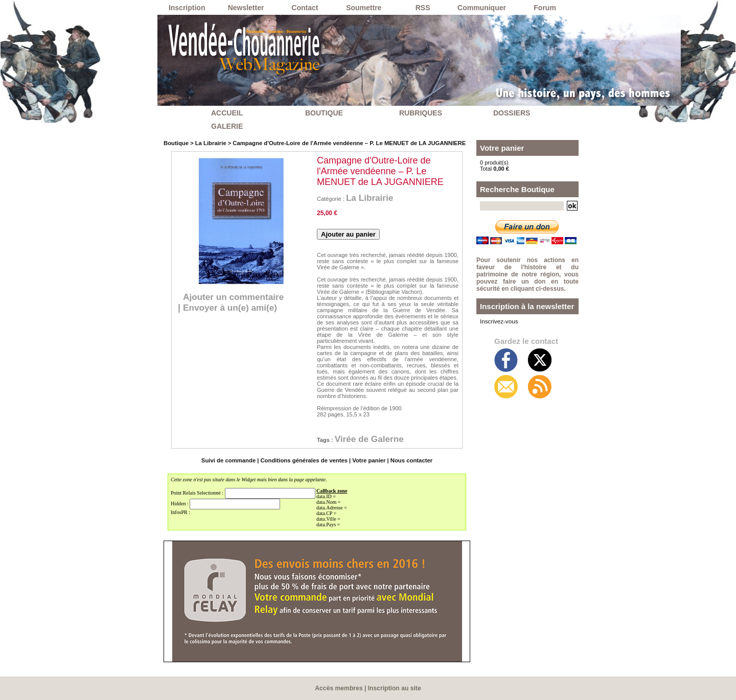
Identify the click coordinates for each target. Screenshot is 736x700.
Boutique (176, 143)
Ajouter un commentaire (236, 297)
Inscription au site (394, 688)
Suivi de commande (231, 460)
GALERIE (227, 126)
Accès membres (339, 688)
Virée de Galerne (371, 439)
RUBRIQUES (421, 113)
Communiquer (482, 8)
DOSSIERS (512, 113)
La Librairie (209, 143)
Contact (305, 8)
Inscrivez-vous (498, 321)
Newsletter (246, 8)
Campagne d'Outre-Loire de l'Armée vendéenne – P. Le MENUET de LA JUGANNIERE (344, 143)
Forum (545, 8)
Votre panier (367, 460)
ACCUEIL (227, 113)
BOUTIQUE (324, 113)
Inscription (187, 8)
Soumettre (364, 8)
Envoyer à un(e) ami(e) (232, 308)
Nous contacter (409, 460)
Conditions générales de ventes (305, 460)
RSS (423, 8)
